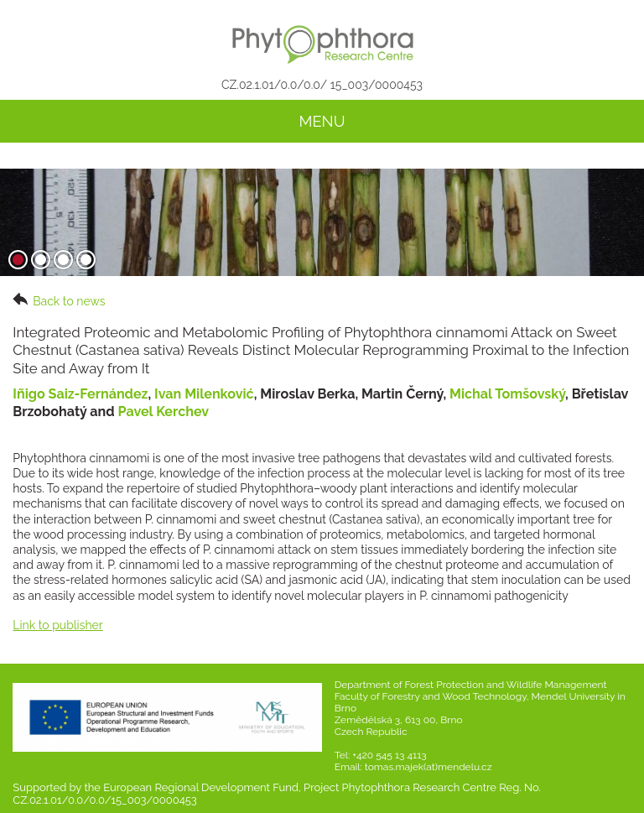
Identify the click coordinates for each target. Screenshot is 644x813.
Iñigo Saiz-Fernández (80, 394)
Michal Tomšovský (507, 394)
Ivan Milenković (204, 394)
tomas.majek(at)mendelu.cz (428, 767)
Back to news (59, 300)
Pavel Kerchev (164, 412)
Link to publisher (57, 625)
